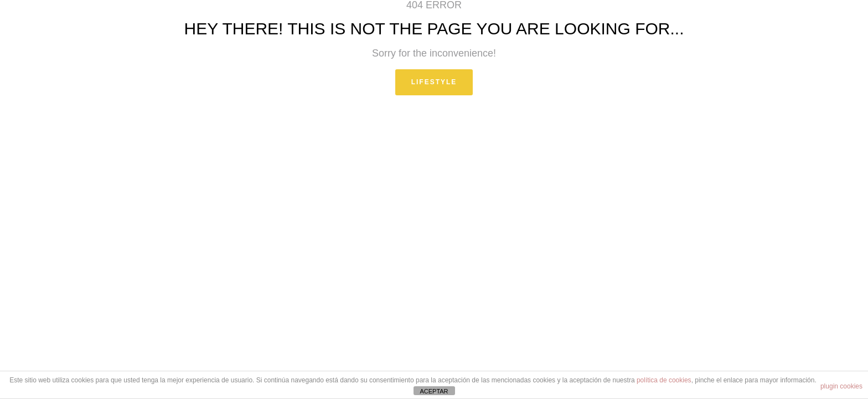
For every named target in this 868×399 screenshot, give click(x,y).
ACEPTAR (434, 391)
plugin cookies (841, 386)
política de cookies (664, 380)
